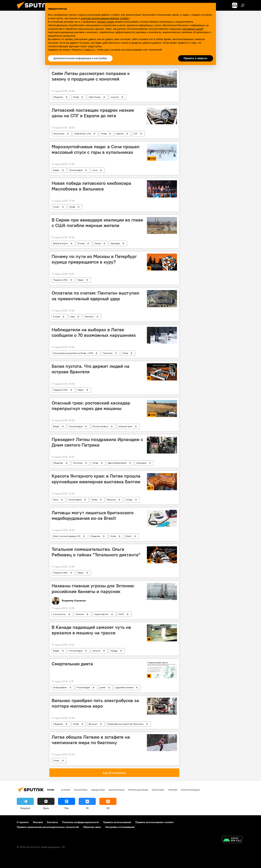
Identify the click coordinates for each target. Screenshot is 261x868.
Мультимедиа (76, 170)
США (72, 317)
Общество (58, 97)
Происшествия (138, 790)
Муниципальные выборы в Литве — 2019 (73, 353)
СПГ (135, 134)
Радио (81, 280)
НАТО (121, 614)
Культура (158, 790)
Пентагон (89, 317)
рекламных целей (193, 29)
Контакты (52, 822)
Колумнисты (59, 614)
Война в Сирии (61, 243)
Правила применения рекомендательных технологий (48, 827)
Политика (108, 353)
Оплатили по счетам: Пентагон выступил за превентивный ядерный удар (95, 296)
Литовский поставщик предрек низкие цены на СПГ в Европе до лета (93, 113)
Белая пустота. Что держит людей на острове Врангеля (91, 369)
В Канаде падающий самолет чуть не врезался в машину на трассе (91, 630)
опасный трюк (125, 426)
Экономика (59, 134)
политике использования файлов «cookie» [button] (105, 18)
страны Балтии (101, 614)
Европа (120, 134)
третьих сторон (106, 22)
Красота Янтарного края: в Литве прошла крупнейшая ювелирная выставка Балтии (96, 479)
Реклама (38, 822)
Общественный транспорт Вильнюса (125, 724)
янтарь (129, 500)
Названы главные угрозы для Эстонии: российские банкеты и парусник (93, 588)
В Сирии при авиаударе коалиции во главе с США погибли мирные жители (97, 223)
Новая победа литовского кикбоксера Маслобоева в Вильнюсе (91, 186)
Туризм (173, 790)
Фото (56, 500)
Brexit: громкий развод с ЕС (67, 536)
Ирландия (141, 463)
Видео (56, 170)
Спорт (56, 207)
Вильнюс (112, 500)
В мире (81, 243)
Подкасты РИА (60, 280)
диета (103, 687)
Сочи (95, 170)
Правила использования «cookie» (155, 822)
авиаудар (115, 243)
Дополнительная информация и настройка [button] (80, 58)
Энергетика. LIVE (83, 134)
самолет (96, 651)
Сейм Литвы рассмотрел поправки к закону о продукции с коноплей (91, 76)
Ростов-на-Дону (100, 426)
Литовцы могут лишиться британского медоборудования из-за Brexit (93, 515)
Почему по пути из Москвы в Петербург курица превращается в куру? (94, 259)
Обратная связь (92, 827)
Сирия (98, 243)
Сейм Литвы (95, 97)
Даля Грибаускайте (117, 463)
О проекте (23, 822)
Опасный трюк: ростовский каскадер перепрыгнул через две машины (91, 406)
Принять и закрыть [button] (196, 58)
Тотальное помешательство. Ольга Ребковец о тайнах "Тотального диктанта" (96, 552)
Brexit (129, 536)
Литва (76, 97)
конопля (115, 97)
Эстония (80, 614)
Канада (114, 651)
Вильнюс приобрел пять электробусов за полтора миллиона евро (95, 703)
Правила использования (117, 822)
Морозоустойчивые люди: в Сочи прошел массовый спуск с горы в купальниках (96, 149)
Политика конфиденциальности (80, 822)
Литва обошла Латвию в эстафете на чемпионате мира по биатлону (91, 740)
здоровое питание (124, 687)
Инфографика (60, 687)
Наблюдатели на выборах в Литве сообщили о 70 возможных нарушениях (94, 332)
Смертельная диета (72, 664)
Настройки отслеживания (120, 827)
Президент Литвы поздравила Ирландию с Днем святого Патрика (97, 442)
